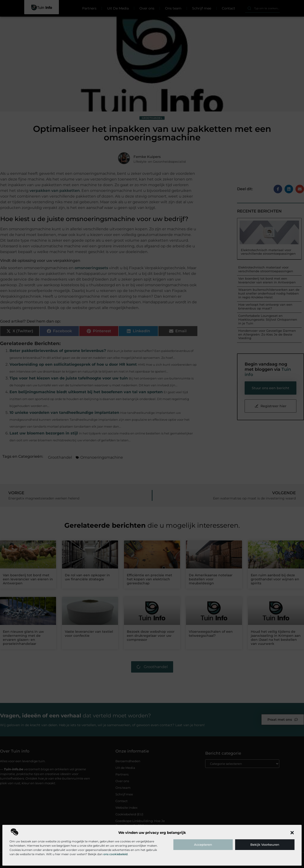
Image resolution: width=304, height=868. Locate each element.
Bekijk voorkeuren (265, 845)
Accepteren (203, 845)
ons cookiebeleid (115, 854)
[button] (292, 833)
